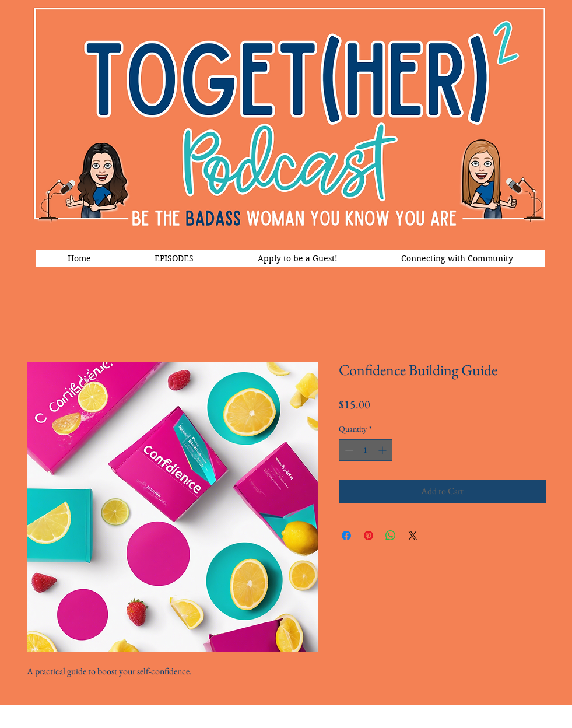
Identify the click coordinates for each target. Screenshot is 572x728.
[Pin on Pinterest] (369, 535)
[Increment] (383, 450)
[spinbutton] (366, 450)
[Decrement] (348, 450)
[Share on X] (413, 535)
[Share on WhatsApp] (391, 535)
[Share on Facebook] (346, 535)
